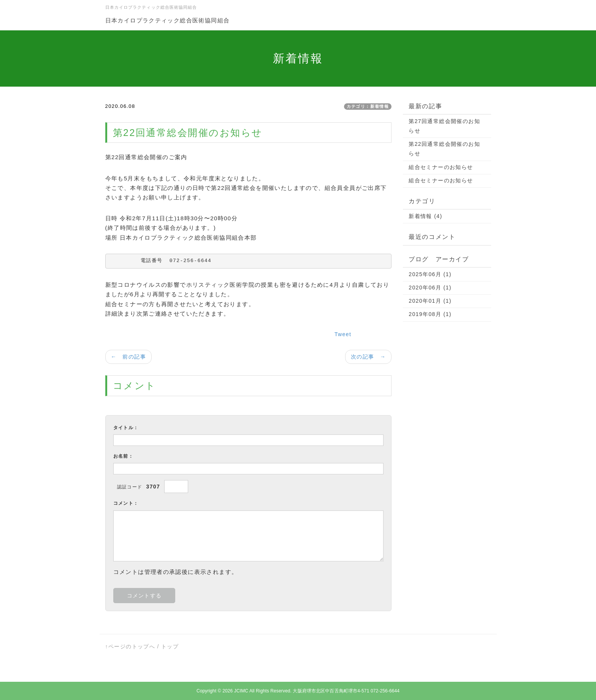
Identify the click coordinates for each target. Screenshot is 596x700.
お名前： (124, 456)
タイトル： (126, 428)
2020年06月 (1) (430, 288)
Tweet (343, 334)
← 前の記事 (128, 357)
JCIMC (241, 691)
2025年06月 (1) (430, 274)
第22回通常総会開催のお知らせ (444, 149)
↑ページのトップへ (130, 646)
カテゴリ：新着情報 (368, 106)
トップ (170, 646)
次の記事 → (368, 357)
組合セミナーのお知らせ (441, 167)
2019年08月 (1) (430, 314)
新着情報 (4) (425, 216)
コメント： (126, 503)
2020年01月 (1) (430, 301)
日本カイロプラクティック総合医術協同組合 (168, 20)
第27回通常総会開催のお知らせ (444, 126)
